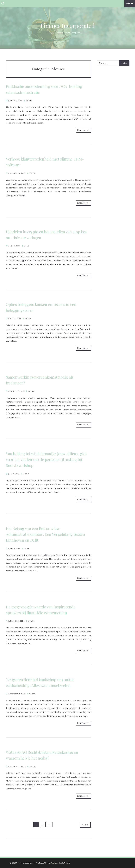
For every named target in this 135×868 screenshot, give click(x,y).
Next (85, 825)
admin (29, 100)
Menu (130, 3)
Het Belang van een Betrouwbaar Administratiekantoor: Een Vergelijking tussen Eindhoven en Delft (45, 534)
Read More (83, 130)
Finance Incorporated (68, 25)
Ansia (53, 863)
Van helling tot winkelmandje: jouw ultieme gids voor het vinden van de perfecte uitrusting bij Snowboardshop (47, 459)
